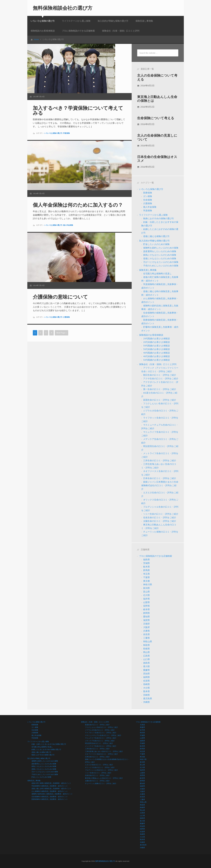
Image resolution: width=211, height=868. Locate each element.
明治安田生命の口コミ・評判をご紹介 (99, 743)
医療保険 (148, 193)
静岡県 (146, 613)
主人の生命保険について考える (157, 77)
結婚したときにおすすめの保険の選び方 (46, 749)
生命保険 (148, 200)
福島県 (146, 560)
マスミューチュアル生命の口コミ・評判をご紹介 (103, 735)
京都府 (146, 624)
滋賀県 (146, 620)
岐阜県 (146, 609)
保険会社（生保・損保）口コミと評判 (158, 364)
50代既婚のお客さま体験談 (156, 360)
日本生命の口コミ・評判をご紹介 (160, 478)
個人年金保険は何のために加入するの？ (78, 205)
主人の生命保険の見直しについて (157, 137)
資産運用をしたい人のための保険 (160, 251)
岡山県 (146, 652)
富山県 (146, 592)
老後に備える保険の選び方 (156, 236)
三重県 (146, 638)
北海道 (142, 725)
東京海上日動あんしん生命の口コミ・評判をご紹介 (104, 778)
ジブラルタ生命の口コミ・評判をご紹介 (100, 730)
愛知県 (146, 617)
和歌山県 (148, 641)
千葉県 (146, 577)
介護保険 (66, 317)
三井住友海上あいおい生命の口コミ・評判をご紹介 (104, 751)
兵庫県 (146, 631)
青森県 (142, 727)
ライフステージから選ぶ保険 (153, 215)
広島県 (146, 656)
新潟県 (146, 588)
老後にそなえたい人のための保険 (160, 258)
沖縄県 (146, 702)
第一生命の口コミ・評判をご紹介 (160, 389)
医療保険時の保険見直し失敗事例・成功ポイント (50, 799)
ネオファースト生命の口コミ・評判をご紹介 (101, 754)
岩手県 (142, 730)
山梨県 (146, 602)
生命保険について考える (156, 118)
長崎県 (146, 684)
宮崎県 (146, 695)
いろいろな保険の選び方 (53, 133)
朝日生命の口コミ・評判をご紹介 (160, 375)
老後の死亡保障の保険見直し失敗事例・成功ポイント (51, 783)
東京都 (146, 581)
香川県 (146, 666)
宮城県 (142, 735)
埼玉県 (146, 574)
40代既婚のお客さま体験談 (156, 353)
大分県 (146, 688)
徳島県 (146, 663)
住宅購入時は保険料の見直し (157, 274)
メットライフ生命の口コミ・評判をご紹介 (101, 746)
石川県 (146, 595)
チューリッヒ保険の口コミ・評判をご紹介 (101, 783)
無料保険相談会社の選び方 (63, 8)
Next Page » (62, 333)
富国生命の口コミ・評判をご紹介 (160, 400)
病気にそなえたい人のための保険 (160, 255)
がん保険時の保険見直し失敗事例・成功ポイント (50, 791)
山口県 (146, 659)
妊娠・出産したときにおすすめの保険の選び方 (49, 744)
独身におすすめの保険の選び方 (159, 218)
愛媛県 (146, 670)
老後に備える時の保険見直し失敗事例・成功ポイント (51, 788)
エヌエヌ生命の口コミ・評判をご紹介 (99, 765)
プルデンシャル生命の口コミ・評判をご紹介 (101, 770)
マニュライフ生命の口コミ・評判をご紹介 (101, 738)
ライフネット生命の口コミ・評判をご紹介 (101, 733)
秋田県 (142, 733)
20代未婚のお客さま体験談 (156, 342)
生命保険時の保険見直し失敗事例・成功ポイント (50, 797)
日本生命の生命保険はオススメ (157, 159)
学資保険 (66, 133)
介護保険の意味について (60, 297)
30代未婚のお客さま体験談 (156, 349)
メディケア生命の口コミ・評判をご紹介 (100, 741)
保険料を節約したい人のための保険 (161, 248)
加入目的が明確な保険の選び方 (154, 241)
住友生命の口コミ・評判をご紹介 (160, 517)
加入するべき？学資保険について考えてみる (78, 110)
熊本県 (146, 691)
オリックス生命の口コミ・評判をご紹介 (100, 767)
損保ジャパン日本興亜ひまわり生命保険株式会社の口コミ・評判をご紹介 (160, 485)
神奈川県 (148, 584)
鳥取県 (146, 645)
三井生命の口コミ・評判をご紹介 (160, 460)
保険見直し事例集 (148, 270)
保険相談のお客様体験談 (151, 335)
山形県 (142, 738)
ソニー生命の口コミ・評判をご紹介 (161, 514)
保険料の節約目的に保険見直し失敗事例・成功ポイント (52, 794)
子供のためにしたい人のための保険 (161, 266)
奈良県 (146, 634)
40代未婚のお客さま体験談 (156, 356)
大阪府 (146, 627)
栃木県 (146, 567)
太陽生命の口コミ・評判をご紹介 (160, 521)
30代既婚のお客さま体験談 (156, 346)
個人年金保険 (68, 225)
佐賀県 (146, 681)
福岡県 (146, 677)
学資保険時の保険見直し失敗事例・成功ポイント (50, 786)
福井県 (146, 599)
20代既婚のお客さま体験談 (156, 338)
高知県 (146, 674)
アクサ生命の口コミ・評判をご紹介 (161, 378)
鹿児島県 (148, 698)
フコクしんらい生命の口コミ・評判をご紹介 (101, 727)
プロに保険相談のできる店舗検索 (156, 556)
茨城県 (146, 563)
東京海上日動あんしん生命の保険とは (157, 99)
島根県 (146, 649)
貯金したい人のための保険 (156, 244)
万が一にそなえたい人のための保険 (161, 262)
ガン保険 (148, 196)
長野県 (146, 606)
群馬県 (146, 570)
